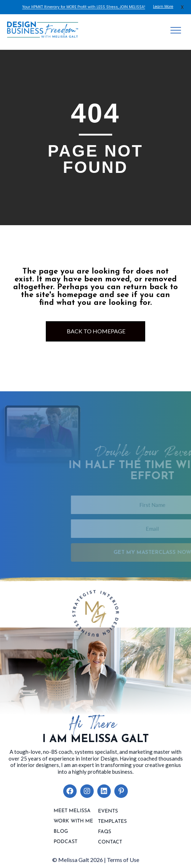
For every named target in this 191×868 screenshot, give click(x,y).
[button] (70, 791)
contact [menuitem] (110, 842)
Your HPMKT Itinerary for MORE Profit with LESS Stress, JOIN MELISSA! (84, 7)
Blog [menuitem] (61, 832)
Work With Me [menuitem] (73, 821)
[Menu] (176, 31)
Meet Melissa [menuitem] (72, 811)
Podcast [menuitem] (66, 842)
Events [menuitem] (108, 811)
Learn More (163, 7)
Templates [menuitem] (112, 822)
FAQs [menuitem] (105, 832)
